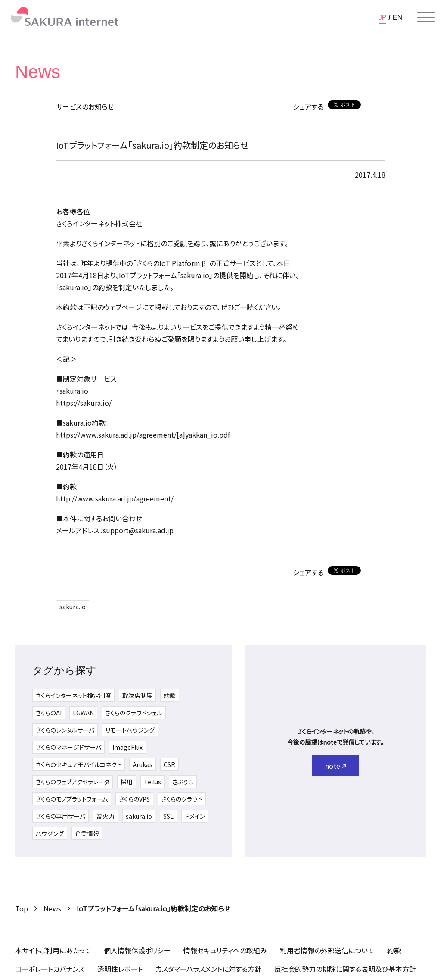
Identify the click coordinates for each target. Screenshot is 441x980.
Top (22, 908)
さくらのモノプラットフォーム (72, 799)
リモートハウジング (130, 730)
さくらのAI (49, 713)
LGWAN (83, 713)
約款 (170, 695)
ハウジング (50, 833)
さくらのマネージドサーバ (68, 747)
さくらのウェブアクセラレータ (73, 782)
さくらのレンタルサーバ (65, 730)
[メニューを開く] (426, 17)
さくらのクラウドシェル (134, 713)
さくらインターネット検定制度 (73, 695)
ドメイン (195, 816)
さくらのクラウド (182, 799)
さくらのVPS (134, 799)
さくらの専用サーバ (61, 816)
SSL (168, 816)
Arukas (143, 764)
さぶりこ (183, 782)
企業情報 (87, 833)
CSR (169, 764)
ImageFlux (127, 747)
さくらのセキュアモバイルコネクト (79, 764)
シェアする (308, 106)
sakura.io (73, 607)
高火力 (106, 816)
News (52, 908)
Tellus (152, 782)
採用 (127, 782)
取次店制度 (137, 695)
